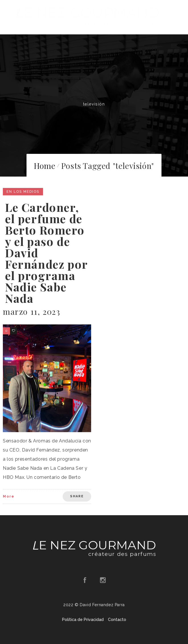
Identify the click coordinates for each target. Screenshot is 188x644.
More (9, 496)
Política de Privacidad (83, 620)
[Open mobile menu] (177, 45)
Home (45, 166)
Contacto (117, 620)
